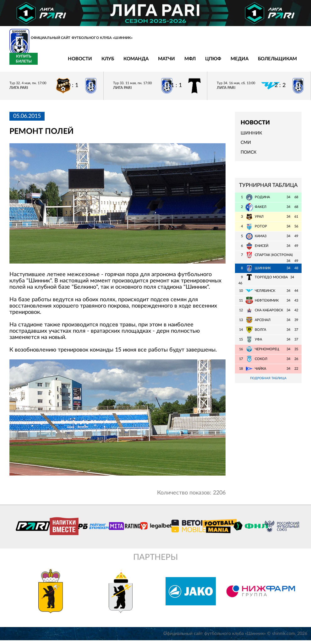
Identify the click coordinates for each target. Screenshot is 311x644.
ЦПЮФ (177, 63)
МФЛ (154, 63)
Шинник (251, 137)
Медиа (204, 63)
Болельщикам (242, 63)
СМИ (246, 146)
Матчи (131, 63)
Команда (100, 63)
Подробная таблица (268, 382)
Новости (44, 63)
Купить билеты (288, 62)
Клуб (72, 63)
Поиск (248, 156)
